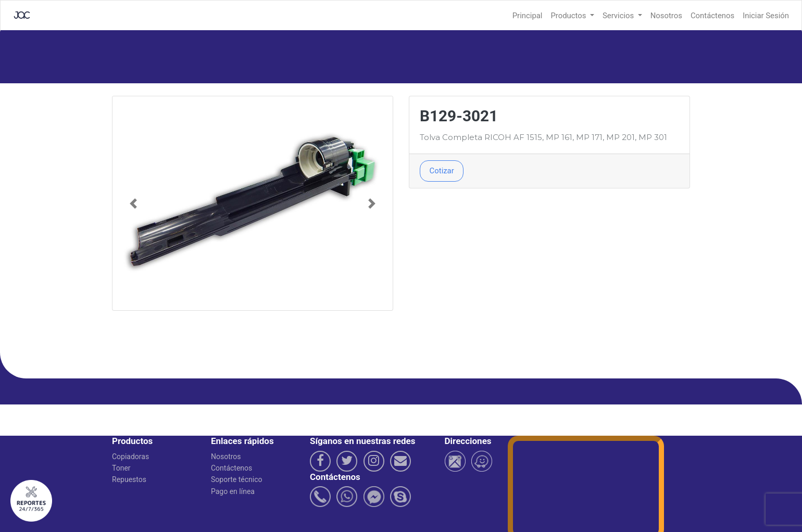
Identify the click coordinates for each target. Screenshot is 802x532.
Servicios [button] (619, 16)
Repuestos (129, 479)
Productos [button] (569, 16)
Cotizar (442, 171)
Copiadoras (130, 457)
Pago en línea (233, 491)
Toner (121, 468)
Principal (528, 16)
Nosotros (666, 16)
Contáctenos (712, 16)
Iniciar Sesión (766, 16)
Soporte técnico (237, 479)
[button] (134, 203)
